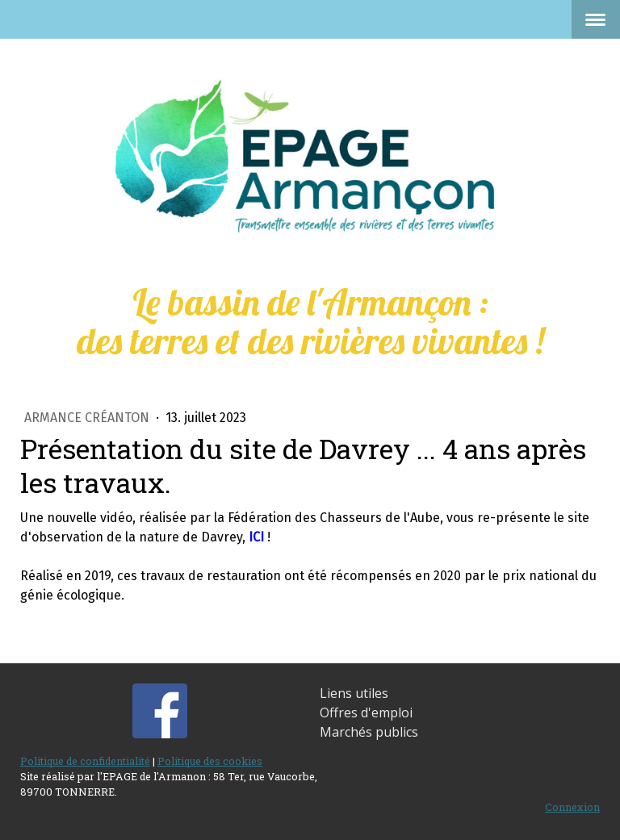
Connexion (572, 807)
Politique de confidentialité (85, 761)
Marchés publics (369, 732)
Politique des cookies (210, 761)
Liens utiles (354, 693)
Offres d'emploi (366, 713)
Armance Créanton (88, 418)
